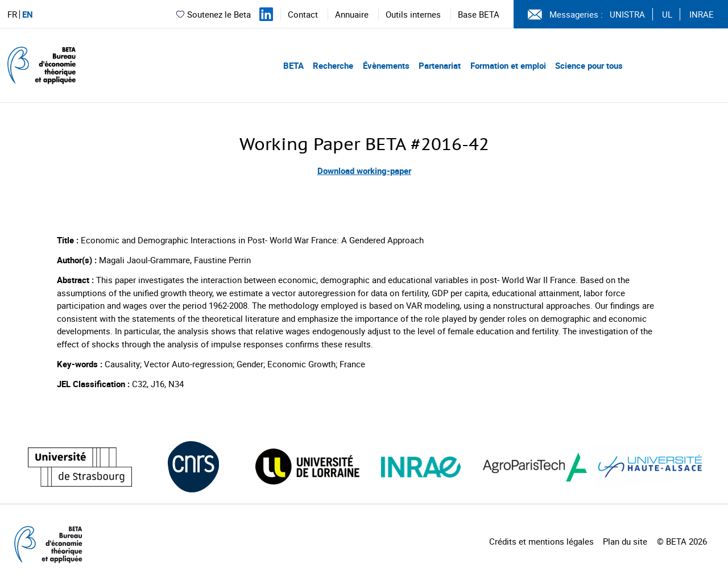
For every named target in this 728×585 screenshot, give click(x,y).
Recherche (333, 65)
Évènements (386, 65)
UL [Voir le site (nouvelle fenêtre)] (667, 14)
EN (28, 14)
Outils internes (413, 14)
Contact (303, 14)
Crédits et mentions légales (541, 541)
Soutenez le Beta (213, 14)
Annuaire (352, 14)
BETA (293, 65)
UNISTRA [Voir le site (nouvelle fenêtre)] (627, 14)
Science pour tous (589, 65)
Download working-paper (364, 171)
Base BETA (479, 14)
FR (12, 14)
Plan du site (625, 541)
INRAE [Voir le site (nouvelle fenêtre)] (702, 14)
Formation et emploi (508, 65)
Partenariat (440, 65)
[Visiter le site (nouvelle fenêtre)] (80, 467)
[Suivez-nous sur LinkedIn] (266, 14)
